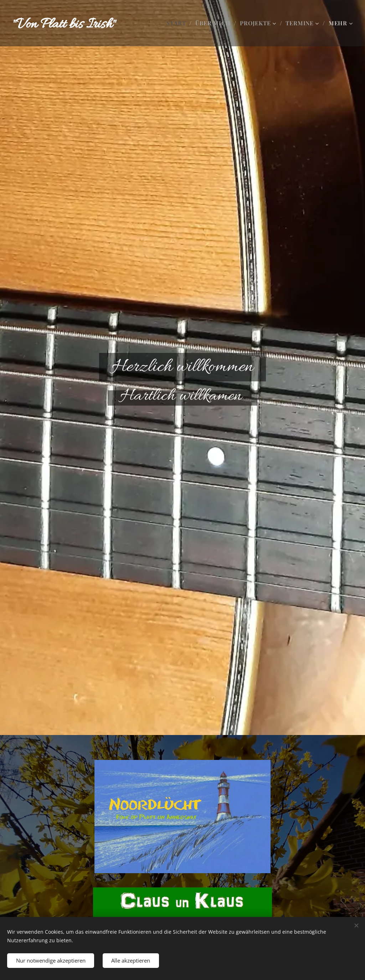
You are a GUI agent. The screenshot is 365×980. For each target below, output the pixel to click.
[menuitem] (178, 23)
